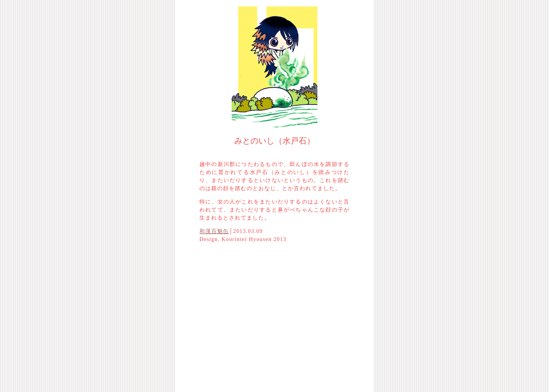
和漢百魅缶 (214, 231)
